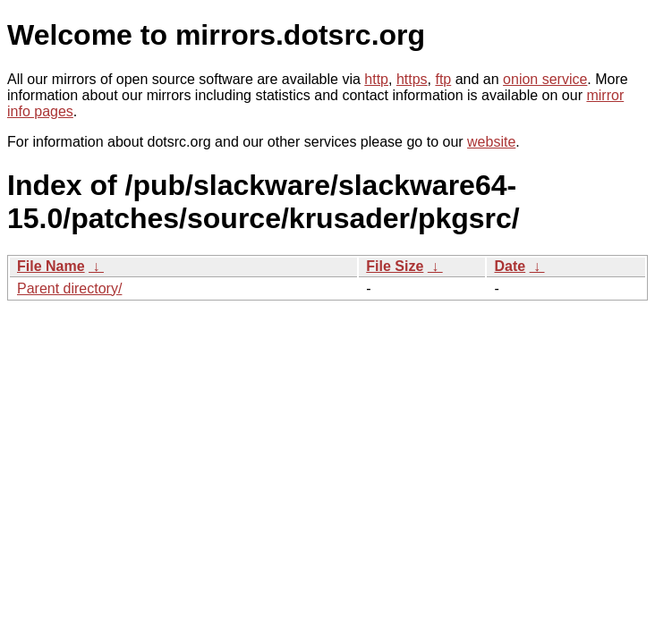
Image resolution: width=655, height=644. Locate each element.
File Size (395, 266)
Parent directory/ (69, 288)
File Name (51, 266)
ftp (443, 79)
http (376, 79)
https (412, 79)
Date (510, 266)
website (491, 142)
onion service (545, 79)
